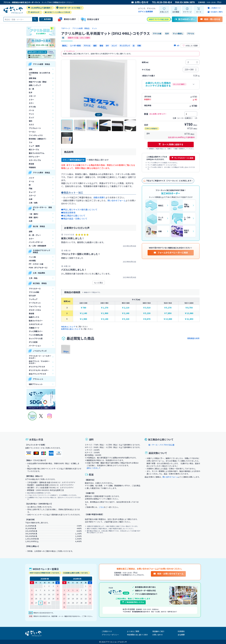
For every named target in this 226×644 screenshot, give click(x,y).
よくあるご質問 (133, 631)
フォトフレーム (35, 306)
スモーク (32, 96)
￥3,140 (125, 313)
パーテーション (35, 346)
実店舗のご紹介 (158, 631)
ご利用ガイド (107, 631)
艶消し (65, 46)
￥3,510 (147, 308)
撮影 (95, 46)
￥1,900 (104, 313)
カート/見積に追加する (171, 144)
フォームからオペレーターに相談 (171, 252)
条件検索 (46, 19)
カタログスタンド (36, 324)
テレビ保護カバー (36, 331)
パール (31, 110)
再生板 (31, 164)
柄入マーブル (34, 149)
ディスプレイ (125, 46)
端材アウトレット (36, 384)
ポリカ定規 (33, 342)
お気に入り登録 (190, 46)
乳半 (31, 92)
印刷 (139, 46)
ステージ (32, 195)
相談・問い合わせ (210, 19)
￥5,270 (168, 308)
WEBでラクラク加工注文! (159, 19)
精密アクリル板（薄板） (38, 82)
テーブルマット (35, 303)
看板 (101, 46)
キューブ (32, 192)
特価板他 (32, 167)
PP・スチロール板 (36, 264)
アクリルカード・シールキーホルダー (40, 357)
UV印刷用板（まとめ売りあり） (39, 74)
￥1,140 (83, 313)
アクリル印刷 (34, 292)
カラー (31, 103)
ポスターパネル (35, 310)
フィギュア (33, 299)
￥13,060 (189, 313)
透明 (31, 69)
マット (31, 114)
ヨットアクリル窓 (36, 338)
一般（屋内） (34, 214)
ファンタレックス (36, 135)
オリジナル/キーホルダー (39, 370)
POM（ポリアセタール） (39, 268)
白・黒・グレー (35, 235)
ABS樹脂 (32, 260)
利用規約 (181, 631)
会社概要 (181, 635)
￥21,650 (189, 319)
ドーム (31, 181)
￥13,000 (168, 319)
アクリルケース (35, 288)
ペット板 (32, 257)
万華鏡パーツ (34, 328)
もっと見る (99, 283)
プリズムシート (35, 128)
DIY (107, 46)
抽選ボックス (34, 317)
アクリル (87, 46)
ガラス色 (32, 107)
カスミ (31, 124)
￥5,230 (147, 313)
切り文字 (32, 296)
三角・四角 (33, 203)
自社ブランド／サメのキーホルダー (39, 362)
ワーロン (32, 132)
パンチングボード (36, 242)
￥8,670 (147, 319)
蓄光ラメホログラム (37, 153)
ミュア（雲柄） (35, 146)
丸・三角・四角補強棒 (37, 246)
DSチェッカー (34, 157)
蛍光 (31, 121)
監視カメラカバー (36, 321)
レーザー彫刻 (76, 46)
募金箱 (31, 313)
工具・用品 (33, 278)
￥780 (83, 308)
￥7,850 (168, 313)
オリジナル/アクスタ (37, 367)
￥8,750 (189, 308)
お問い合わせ (140, 2)
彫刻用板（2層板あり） (38, 139)
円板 (31, 188)
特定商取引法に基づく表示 (137, 635)
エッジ (31, 117)
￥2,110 (125, 308)
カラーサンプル (35, 160)
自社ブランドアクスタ (37, 374)
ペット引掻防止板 (36, 335)
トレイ (114, 46)
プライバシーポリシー (110, 635)
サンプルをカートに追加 (182, 158)
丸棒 (31, 199)
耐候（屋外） (34, 217)
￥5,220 (125, 319)
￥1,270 (104, 308)
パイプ (31, 178)
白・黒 (31, 89)
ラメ (31, 142)
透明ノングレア (35, 85)
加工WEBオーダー (185, 19)
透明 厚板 (33, 78)
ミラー (31, 100)
